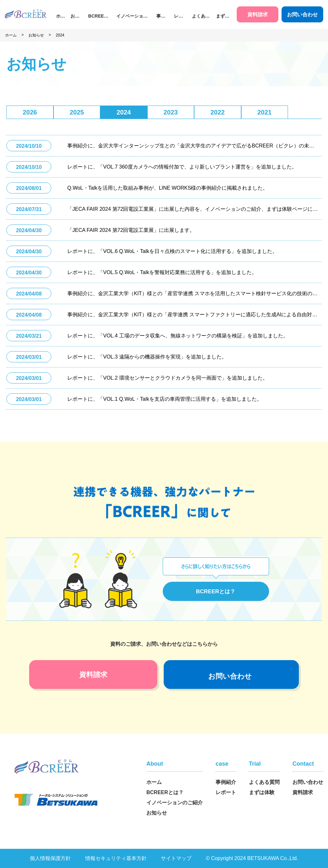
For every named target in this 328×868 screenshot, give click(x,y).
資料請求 (258, 15)
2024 (60, 35)
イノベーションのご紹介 (132, 16)
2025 (77, 112)
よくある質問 (201, 16)
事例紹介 (161, 16)
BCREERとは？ (98, 16)
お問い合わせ (302, 15)
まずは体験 (223, 16)
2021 (265, 112)
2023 (171, 112)
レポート (178, 16)
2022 (218, 112)
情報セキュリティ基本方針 (116, 858)
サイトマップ (176, 858)
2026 (30, 112)
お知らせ (75, 16)
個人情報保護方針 (50, 858)
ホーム (61, 16)
